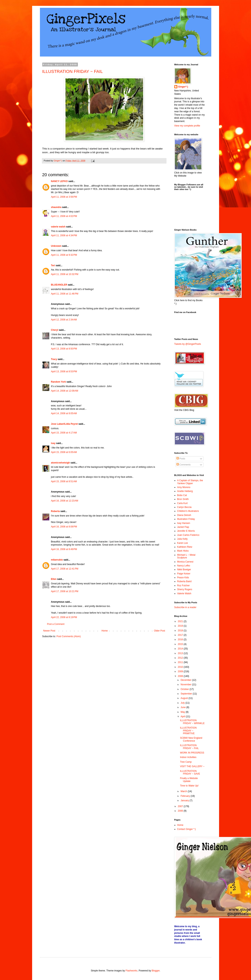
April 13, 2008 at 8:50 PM (64, 349)
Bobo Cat (182, 495)
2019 (181, 626)
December (186, 680)
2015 (181, 644)
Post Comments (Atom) (69, 636)
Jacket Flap (183, 527)
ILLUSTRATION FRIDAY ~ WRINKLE (192, 722)
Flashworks (132, 971)
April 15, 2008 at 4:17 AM (64, 433)
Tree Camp (186, 762)
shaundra (56, 207)
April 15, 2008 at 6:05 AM (64, 452)
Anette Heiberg (185, 491)
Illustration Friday (186, 519)
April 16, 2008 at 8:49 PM (64, 549)
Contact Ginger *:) (187, 829)
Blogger (156, 971)
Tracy (54, 359)
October (185, 689)
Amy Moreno (184, 487)
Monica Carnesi (185, 562)
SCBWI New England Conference (191, 739)
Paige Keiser (184, 574)
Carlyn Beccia (184, 507)
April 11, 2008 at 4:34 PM (64, 235)
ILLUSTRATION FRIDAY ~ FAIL (73, 71)
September (187, 694)
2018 (181, 631)
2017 (181, 635)
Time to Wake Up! (189, 786)
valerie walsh (58, 227)
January (185, 800)
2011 (181, 662)
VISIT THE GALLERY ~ (192, 766)
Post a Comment (56, 624)
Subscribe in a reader (185, 607)
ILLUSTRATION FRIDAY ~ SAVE (190, 772)
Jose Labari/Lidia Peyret (64, 424)
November (186, 685)
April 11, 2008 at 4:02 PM (64, 216)
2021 (181, 621)
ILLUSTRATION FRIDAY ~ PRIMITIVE (188, 731)
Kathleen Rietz (185, 547)
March (184, 791)
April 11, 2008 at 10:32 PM (65, 274)
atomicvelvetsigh (60, 463)
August (185, 698)
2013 (181, 653)
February (185, 796)
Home (105, 631)
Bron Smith (183, 499)
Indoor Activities (188, 757)
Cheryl (55, 330)
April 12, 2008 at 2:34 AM (64, 320)
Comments (184, 465)
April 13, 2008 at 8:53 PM (64, 371)
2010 (181, 667)
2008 (181, 676)
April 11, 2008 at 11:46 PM (65, 294)
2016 (181, 639)
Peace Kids (183, 578)
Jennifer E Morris (186, 531)
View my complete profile (187, 126)
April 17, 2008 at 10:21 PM (65, 591)
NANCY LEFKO (59, 181)
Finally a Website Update (189, 780)
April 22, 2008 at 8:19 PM (64, 617)
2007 (181, 806)
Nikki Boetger (184, 570)
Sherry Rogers (185, 589)
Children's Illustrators (188, 511)
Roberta (55, 511)
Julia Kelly (182, 539)
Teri (53, 265)
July (183, 703)
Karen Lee (183, 543)
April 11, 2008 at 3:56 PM (64, 197)
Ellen (54, 579)
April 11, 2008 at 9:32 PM (64, 255)
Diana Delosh (184, 515)
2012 (181, 658)
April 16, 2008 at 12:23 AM (65, 501)
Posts (181, 459)
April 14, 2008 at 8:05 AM (64, 413)
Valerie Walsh (184, 593)
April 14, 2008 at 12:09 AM (65, 391)
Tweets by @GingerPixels (188, 344)
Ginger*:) (183, 87)
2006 (181, 811)
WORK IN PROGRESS (192, 753)
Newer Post (49, 631)
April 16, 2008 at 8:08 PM (64, 527)
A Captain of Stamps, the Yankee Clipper (190, 482)
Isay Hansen (184, 523)
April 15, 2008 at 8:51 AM (64, 481)
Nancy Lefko (184, 566)
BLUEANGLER (59, 285)
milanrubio (57, 560)
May (183, 712)
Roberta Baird (184, 581)
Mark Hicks (183, 551)
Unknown (56, 246)
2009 (181, 671)
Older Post (160, 631)
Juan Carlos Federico (188, 535)
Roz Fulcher (184, 586)
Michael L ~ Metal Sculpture (186, 556)
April (183, 716)
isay (54, 443)
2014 (181, 649)
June (183, 707)
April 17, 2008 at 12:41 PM (65, 569)
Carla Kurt (182, 503)
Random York (59, 382)
